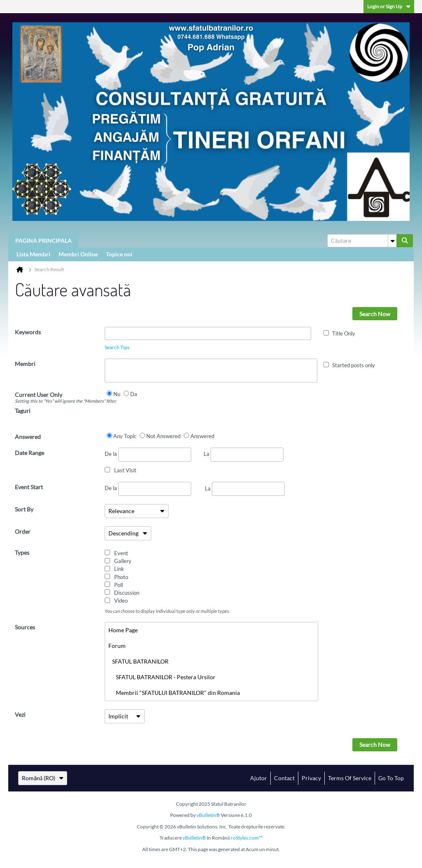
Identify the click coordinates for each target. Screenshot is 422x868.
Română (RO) (43, 778)
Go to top (391, 778)
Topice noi (119, 254)
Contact (284, 778)
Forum (117, 646)
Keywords (28, 332)
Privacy (311, 778)
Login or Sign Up (389, 6)
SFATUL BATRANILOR (138, 661)
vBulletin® (208, 815)
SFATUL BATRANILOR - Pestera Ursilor (162, 677)
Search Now (375, 314)
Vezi (20, 714)
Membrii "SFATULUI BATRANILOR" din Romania (174, 693)
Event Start (29, 487)
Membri (25, 364)
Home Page (123, 630)
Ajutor (259, 778)
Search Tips (117, 347)
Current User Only (60, 397)
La (244, 454)
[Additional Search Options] (392, 241)
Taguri (23, 411)
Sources (25, 627)
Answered (28, 437)
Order (23, 531)
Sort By (24, 509)
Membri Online (78, 254)
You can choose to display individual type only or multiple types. (167, 611)
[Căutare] (362, 241)
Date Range (29, 453)
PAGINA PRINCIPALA (43, 240)
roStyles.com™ (247, 838)
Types (22, 552)
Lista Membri (33, 254)
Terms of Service (350, 778)
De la (148, 455)
